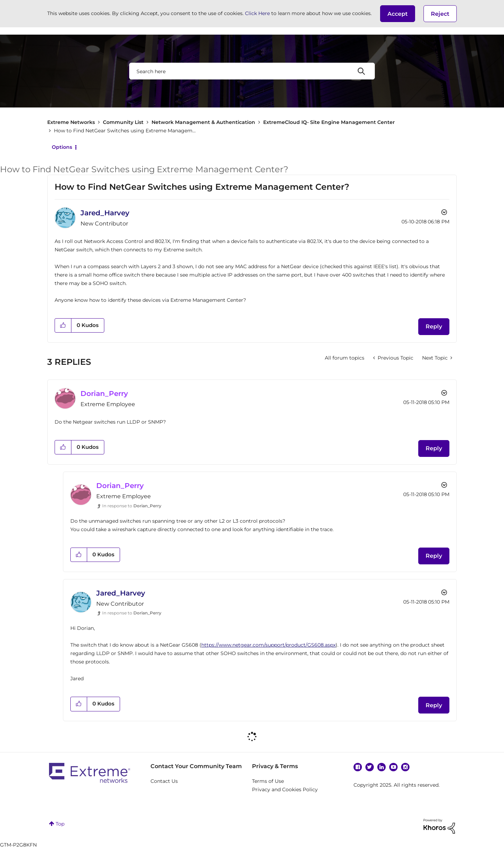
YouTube (393, 767)
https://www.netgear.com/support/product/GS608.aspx (268, 645)
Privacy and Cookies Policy (285, 789)
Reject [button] (440, 14)
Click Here (257, 13)
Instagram (405, 767)
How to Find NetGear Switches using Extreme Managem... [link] (125, 131)
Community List (123, 122)
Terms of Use (268, 781)
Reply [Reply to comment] (434, 448)
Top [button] (60, 824)
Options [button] (62, 147)
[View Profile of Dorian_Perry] (104, 394)
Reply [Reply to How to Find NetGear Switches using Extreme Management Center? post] (434, 326)
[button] (398, 14)
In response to (132, 506)
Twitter (370, 767)
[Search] (252, 71)
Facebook (358, 767)
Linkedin (381, 767)
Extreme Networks (71, 122)
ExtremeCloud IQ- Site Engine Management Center (329, 122)
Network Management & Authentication (203, 122)
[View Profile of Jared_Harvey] (105, 213)
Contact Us (164, 781)
